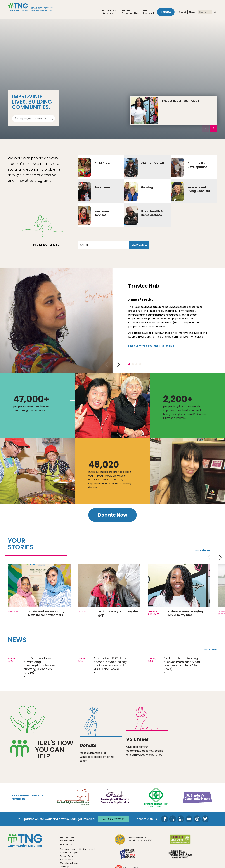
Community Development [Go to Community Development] (189, 167)
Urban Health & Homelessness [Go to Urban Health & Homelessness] (143, 215)
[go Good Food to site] (180, 842)
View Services (139, 245)
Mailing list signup (113, 819)
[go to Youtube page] (189, 819)
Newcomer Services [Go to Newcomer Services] (94, 215)
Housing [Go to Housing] (139, 191)
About (182, 12)
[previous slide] (107, 365)
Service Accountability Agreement (77, 849)
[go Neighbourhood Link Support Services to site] (156, 797)
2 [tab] (133, 364)
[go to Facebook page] (165, 819)
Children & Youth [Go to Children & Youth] (145, 167)
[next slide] (214, 128)
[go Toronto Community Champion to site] (180, 856)
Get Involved (148, 12)
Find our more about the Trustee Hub (151, 346)
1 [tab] (129, 364)
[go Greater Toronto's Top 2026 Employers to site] (128, 856)
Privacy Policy (67, 856)
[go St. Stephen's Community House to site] (198, 797)
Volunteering (67, 841)
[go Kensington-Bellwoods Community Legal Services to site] (115, 797)
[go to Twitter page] (173, 819)
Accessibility (66, 860)
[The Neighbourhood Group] (34, 8)
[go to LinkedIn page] (181, 819)
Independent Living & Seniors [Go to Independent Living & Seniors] (190, 191)
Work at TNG (67, 838)
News (192, 12)
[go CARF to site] (134, 842)
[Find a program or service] (31, 118)
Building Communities (130, 12)
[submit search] (215, 12)
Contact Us (66, 844)
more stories (202, 550)
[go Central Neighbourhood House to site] (73, 797)
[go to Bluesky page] (205, 819)
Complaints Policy (69, 863)
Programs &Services (110, 12)
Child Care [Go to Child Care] (94, 167)
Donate (166, 12)
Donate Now (113, 515)
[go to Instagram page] (197, 819)
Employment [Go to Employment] (95, 191)
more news (210, 650)
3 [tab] (136, 364)
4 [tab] (140, 364)
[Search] (205, 12)
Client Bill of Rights (69, 853)
